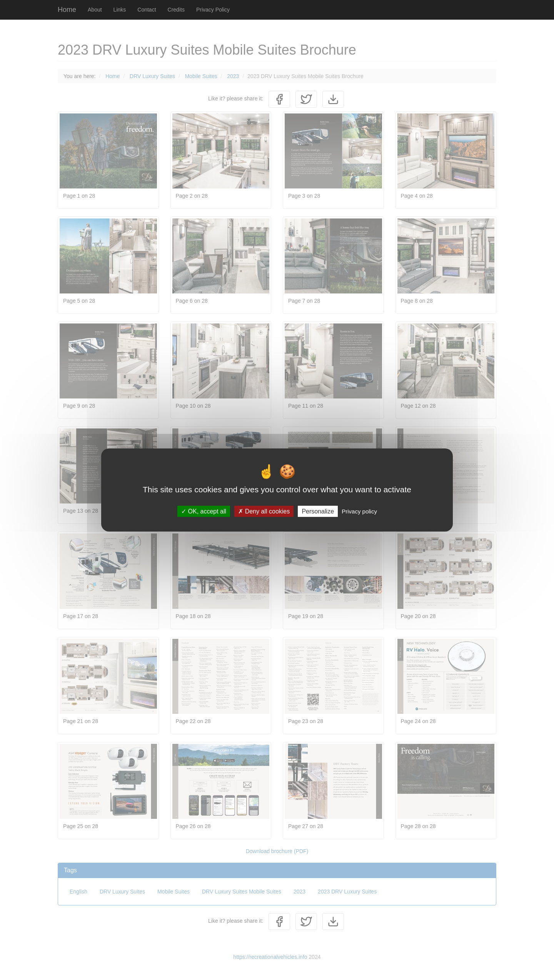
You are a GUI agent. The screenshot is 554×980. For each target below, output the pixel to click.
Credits (176, 10)
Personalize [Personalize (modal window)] (318, 511)
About (95, 10)
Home (67, 10)
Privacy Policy (213, 10)
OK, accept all (204, 511)
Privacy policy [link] (359, 511)
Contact (147, 10)
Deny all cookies (264, 511)
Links (120, 10)
